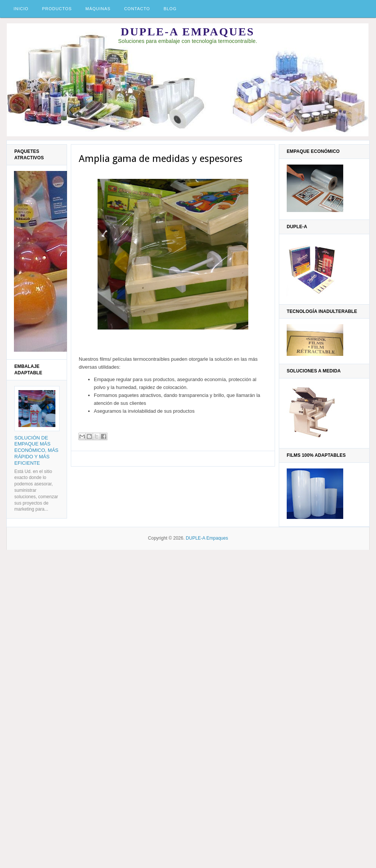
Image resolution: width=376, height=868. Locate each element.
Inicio (21, 9)
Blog (170, 9)
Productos (57, 9)
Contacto (137, 9)
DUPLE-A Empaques (188, 31)
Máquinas (98, 9)
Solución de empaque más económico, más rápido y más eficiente (36, 451)
